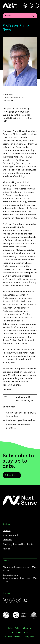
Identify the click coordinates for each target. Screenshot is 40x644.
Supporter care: (20, 578)
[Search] (31, 6)
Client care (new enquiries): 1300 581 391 (19, 569)
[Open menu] (37, 6)
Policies (6, 549)
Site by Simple (29, 637)
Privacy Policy (14, 628)
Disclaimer (27, 628)
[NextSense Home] (11, 6)
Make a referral (10, 535)
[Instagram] (26, 600)
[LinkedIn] (12, 600)
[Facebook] (5, 600)
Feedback (7, 540)
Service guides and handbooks (18, 544)
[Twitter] (19, 600)
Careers (7, 531)
